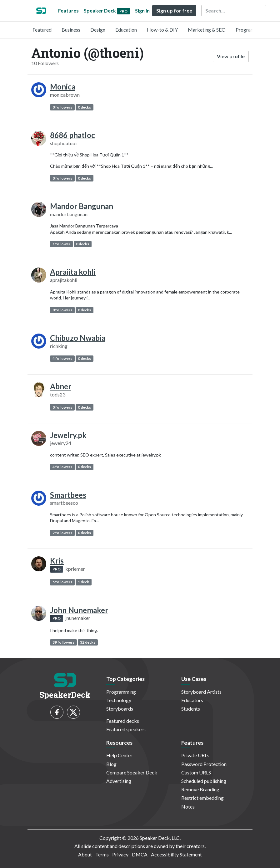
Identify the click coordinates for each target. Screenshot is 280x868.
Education (126, 30)
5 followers (62, 582)
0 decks (84, 107)
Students (191, 709)
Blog (111, 764)
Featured (42, 30)
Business (71, 30)
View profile (231, 56)
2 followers (62, 533)
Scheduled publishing (204, 781)
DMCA (140, 854)
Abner (61, 386)
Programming (250, 30)
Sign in (142, 10)
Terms (102, 854)
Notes (188, 807)
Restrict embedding (202, 798)
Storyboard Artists (201, 692)
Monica (63, 87)
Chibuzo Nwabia (78, 338)
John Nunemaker (79, 610)
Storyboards (120, 709)
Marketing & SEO (207, 30)
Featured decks (123, 721)
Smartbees (68, 495)
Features (68, 10)
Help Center (119, 755)
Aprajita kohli (73, 272)
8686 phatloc (72, 135)
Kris (57, 561)
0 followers (62, 107)
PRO (57, 569)
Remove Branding (200, 789)
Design (98, 30)
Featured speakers (126, 729)
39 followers (63, 642)
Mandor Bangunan (82, 206)
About (85, 854)
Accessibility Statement (176, 854)
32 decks (88, 642)
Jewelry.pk (68, 435)
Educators (192, 700)
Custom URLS (196, 772)
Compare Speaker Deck (132, 772)
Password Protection (204, 764)
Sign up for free (174, 10)
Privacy (120, 854)
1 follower (61, 244)
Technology (119, 700)
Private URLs (195, 755)
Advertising (119, 781)
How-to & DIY (162, 30)
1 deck (83, 582)
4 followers (62, 358)
